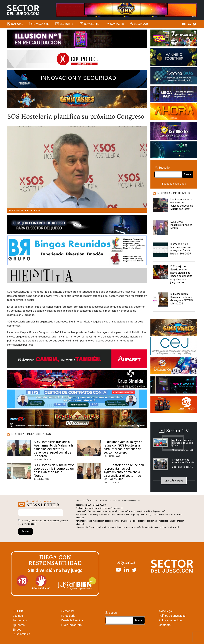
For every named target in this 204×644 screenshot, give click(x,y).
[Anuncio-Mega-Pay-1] (174, 95)
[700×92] (77, 419)
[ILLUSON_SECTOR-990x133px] (77, 39)
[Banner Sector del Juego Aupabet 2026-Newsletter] (77, 359)
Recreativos (20, 620)
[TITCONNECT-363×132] (174, 386)
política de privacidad (49, 521)
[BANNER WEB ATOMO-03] (174, 150)
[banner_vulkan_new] (77, 225)
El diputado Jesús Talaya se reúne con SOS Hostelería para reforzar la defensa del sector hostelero (123, 447)
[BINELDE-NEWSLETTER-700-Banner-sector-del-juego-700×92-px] (77, 379)
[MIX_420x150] (174, 405)
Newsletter (92, 24)
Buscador (141, 24)
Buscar (188, 174)
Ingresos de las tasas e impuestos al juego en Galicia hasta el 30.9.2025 (181, 249)
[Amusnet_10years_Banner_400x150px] (174, 57)
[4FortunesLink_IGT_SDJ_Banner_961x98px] (126, 10)
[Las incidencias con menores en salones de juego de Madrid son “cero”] (160, 206)
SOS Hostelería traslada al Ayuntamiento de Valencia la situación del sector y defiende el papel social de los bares (54, 449)
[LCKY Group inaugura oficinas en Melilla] (160, 228)
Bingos (17, 630)
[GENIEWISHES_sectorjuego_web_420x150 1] (174, 328)
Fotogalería (68, 616)
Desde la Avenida (72, 620)
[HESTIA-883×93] (77, 276)
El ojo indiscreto (71, 625)
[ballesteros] (174, 366)
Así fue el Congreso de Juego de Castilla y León (183, 443)
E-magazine (41, 24)
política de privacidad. (170, 527)
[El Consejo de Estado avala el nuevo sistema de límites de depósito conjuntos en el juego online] (160, 273)
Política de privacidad (172, 616)
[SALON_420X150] (174, 112)
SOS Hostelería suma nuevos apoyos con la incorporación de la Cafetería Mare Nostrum (54, 470)
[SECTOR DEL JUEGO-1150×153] (77, 60)
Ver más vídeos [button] (174, 481)
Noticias (17, 24)
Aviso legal (166, 611)
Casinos (18, 616)
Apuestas (19, 625)
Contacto (117, 24)
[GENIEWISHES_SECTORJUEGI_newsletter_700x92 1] (77, 100)
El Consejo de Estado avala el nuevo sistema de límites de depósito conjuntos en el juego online (181, 274)
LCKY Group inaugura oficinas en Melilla (181, 225)
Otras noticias (21, 634)
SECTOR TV (67, 24)
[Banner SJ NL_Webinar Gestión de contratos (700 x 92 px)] (77, 399)
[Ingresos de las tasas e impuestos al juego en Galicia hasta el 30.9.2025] (160, 250)
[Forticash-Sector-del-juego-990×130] (77, 80)
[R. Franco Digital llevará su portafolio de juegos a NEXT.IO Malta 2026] (160, 300)
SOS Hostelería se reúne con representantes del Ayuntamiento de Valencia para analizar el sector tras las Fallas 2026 (124, 472)
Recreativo (14, 210)
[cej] (174, 347)
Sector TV (68, 611)
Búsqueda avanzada (174, 184)
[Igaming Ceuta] (174, 76)
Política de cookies (171, 620)
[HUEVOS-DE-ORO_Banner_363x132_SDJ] (174, 38)
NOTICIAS (19, 611)
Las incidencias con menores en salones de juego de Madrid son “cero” (182, 204)
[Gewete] (174, 131)
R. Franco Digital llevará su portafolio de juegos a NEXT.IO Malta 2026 (182, 299)
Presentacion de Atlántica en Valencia (183, 461)
